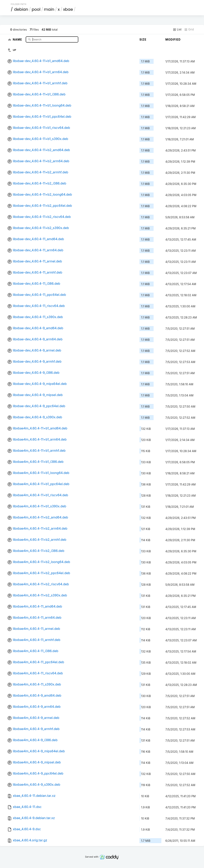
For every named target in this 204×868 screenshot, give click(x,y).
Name (18, 39)
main (49, 9)
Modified (173, 39)
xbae (68, 9)
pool (36, 9)
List (177, 29)
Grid (189, 29)
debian (21, 9)
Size (143, 39)
